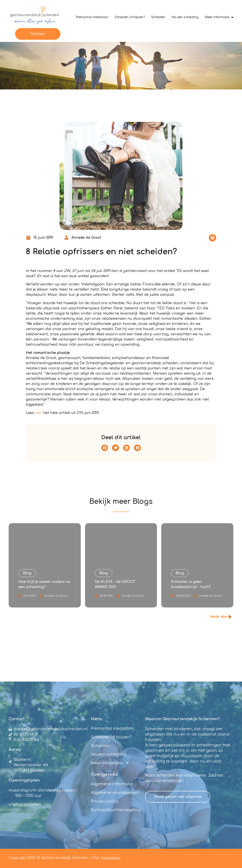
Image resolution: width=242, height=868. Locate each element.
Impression (111, 858)
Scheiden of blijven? (130, 17)
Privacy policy (105, 801)
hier (39, 413)
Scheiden (158, 17)
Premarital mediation (92, 17)
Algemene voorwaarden (115, 793)
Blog (141, 502)
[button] (213, 238)
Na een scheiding (185, 17)
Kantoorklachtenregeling (116, 810)
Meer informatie (219, 17)
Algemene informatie (112, 784)
